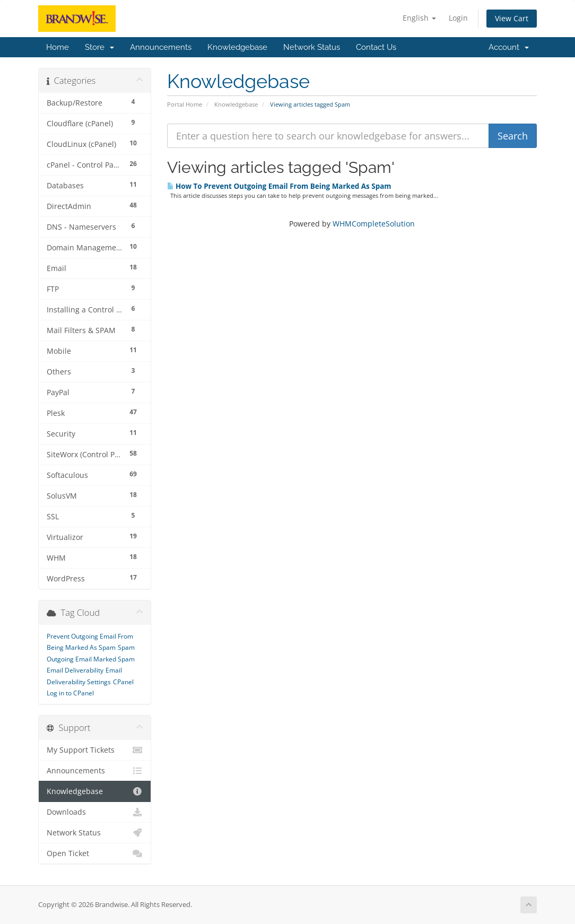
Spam (126, 647)
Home (58, 47)
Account (509, 47)
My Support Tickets (95, 750)
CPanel (123, 682)
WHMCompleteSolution (374, 224)
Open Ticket (95, 853)
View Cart (512, 18)
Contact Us (376, 47)
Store (99, 47)
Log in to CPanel (70, 693)
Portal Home (185, 104)
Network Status (312, 47)
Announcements (161, 47)
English (419, 18)
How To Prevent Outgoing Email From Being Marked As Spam (279, 186)
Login (458, 18)
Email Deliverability (75, 670)
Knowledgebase (237, 47)
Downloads (95, 812)
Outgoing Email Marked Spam (91, 659)
